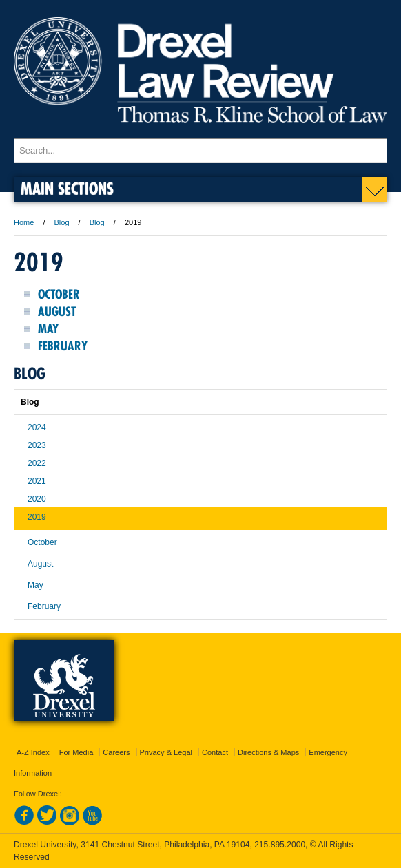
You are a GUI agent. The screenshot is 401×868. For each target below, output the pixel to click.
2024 (37, 427)
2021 (37, 481)
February (63, 346)
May (48, 329)
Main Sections (67, 188)
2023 (37, 445)
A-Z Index (33, 752)
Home (24, 222)
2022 (37, 463)
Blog (62, 222)
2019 (37, 517)
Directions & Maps (268, 752)
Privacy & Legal (166, 752)
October (59, 294)
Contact (215, 752)
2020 (37, 499)
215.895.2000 (280, 845)
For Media (76, 752)
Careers (116, 752)
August (57, 311)
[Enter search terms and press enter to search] (200, 151)
